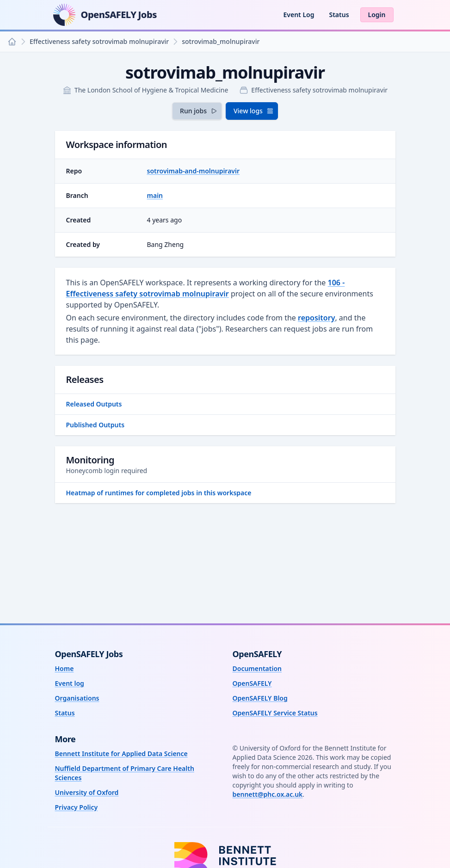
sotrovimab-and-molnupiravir (194, 171)
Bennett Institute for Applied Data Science (121, 754)
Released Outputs (94, 404)
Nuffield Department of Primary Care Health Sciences (125, 773)
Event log (70, 683)
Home (65, 668)
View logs (254, 111)
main (155, 195)
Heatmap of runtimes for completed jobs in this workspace (159, 493)
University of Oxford (87, 792)
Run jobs (199, 111)
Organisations (77, 698)
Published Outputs (96, 425)
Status (339, 15)
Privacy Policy (77, 807)
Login (377, 15)
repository (316, 318)
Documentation (257, 668)
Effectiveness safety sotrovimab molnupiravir (99, 41)
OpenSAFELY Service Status (275, 713)
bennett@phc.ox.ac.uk (268, 794)
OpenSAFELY (252, 683)
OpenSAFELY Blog (260, 698)
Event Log (299, 15)
